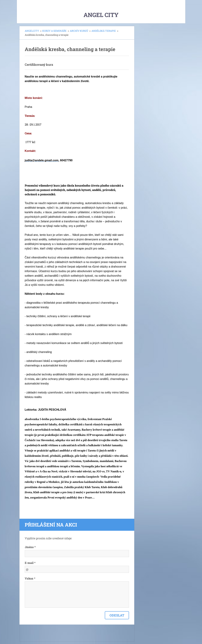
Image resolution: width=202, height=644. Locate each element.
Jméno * (30, 547)
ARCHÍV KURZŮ (79, 31)
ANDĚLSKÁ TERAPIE (104, 31)
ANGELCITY (32, 31)
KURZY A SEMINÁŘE (54, 31)
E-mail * (30, 563)
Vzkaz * (30, 578)
